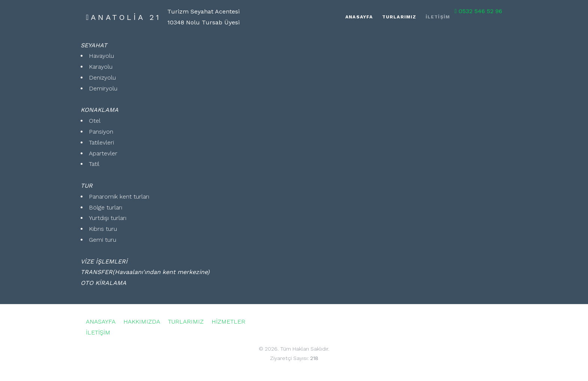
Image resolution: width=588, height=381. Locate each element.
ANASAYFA (101, 322)
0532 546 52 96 (478, 11)
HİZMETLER (228, 322)
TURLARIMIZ (186, 322)
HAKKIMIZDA (142, 322)
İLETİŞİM (98, 332)
